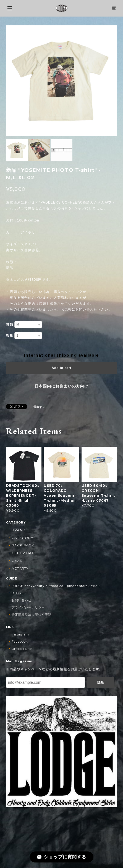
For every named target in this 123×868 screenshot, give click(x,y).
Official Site (22, 649)
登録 (100, 682)
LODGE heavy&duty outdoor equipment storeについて (56, 586)
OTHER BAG (23, 553)
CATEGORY (22, 538)
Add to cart (61, 368)
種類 (10, 325)
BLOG (16, 593)
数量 (10, 336)
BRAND (19, 530)
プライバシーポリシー (28, 607)
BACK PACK (23, 545)
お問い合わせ (22, 600)
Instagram (20, 634)
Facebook (20, 642)
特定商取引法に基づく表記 (32, 615)
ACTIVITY (20, 568)
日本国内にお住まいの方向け (61, 386)
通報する (40, 407)
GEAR (17, 561)
